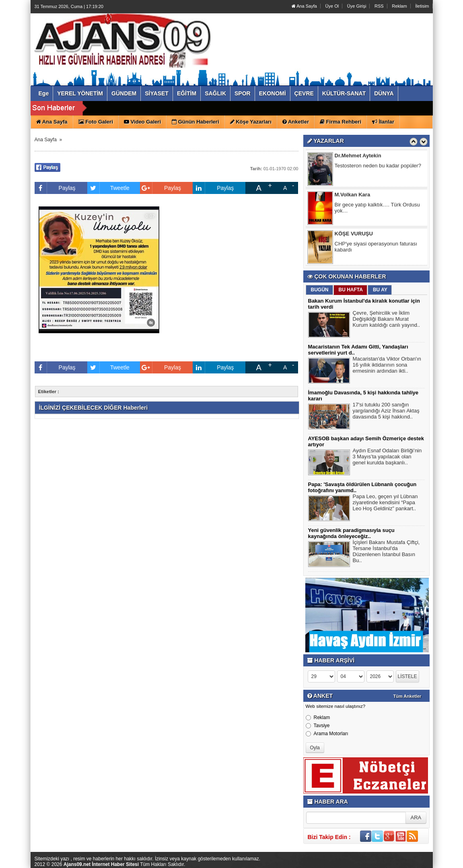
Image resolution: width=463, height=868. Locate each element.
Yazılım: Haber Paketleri (385, 862)
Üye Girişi (357, 6)
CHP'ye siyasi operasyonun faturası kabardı (376, 248)
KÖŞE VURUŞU (354, 235)
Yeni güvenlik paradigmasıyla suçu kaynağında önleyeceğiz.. (351, 533)
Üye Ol (332, 6)
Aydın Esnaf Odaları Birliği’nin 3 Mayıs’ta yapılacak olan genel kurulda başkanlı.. (387, 458)
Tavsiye (318, 726)
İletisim (422, 6)
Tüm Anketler (407, 696)
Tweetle (108, 188)
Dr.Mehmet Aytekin (358, 157)
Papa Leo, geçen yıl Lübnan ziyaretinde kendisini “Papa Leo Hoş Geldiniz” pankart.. (385, 503)
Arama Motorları (327, 734)
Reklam (399, 6)
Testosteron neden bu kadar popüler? (378, 167)
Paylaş (55, 188)
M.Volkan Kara (353, 196)
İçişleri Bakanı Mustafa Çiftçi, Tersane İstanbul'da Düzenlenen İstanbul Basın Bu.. (386, 552)
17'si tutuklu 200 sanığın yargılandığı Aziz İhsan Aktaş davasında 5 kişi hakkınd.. (386, 412)
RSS (379, 6)
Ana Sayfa (304, 6)
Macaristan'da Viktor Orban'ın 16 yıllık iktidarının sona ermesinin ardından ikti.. (387, 366)
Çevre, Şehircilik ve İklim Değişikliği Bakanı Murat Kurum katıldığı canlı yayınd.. (387, 320)
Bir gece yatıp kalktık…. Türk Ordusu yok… (377, 209)
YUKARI (421, 856)
